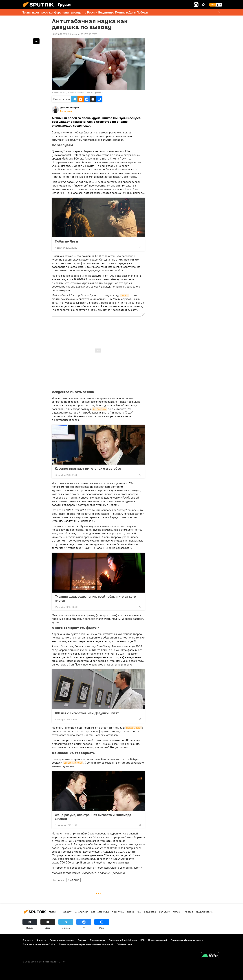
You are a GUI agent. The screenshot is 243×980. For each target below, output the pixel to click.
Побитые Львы (66, 241)
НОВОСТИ (67, 912)
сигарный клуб (73, 763)
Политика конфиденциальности (187, 940)
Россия (189, 912)
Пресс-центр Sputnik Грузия (123, 940)
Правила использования (62, 940)
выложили (100, 409)
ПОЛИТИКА (118, 912)
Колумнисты (59, 880)
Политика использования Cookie (39, 944)
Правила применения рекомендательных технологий (86, 944)
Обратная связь (125, 944)
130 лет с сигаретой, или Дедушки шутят (87, 713)
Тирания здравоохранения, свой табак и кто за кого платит (95, 598)
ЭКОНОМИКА (134, 912)
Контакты (41, 940)
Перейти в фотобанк (94, 93)
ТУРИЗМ (177, 912)
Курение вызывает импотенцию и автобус (88, 468)
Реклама (82, 940)
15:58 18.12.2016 (60, 34)
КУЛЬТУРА (165, 912)
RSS (142, 940)
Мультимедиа (204, 912)
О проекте (28, 940)
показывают (134, 728)
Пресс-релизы (97, 940)
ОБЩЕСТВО (150, 912)
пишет (125, 295)
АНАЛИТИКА (73, 880)
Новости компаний (158, 940)
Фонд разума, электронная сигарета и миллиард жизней (93, 817)
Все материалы (66, 111)
